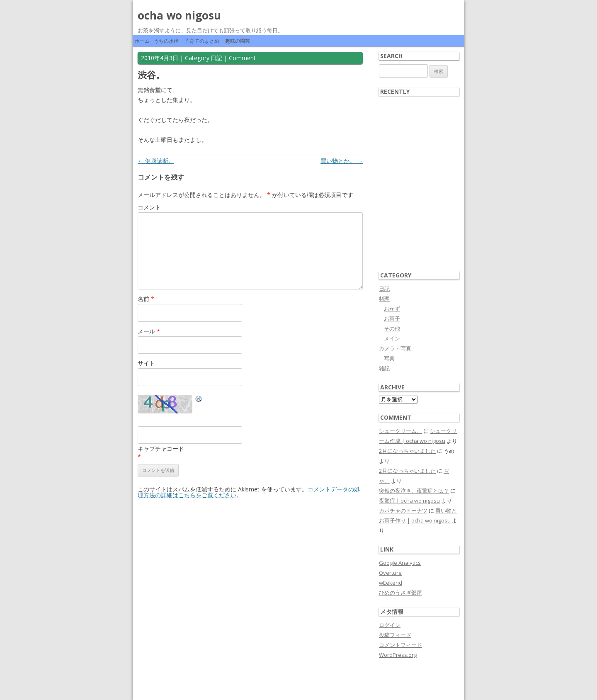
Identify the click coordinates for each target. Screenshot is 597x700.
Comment (242, 58)
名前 (146, 299)
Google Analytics (400, 563)
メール (149, 331)
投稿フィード (395, 635)
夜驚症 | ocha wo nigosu (409, 501)
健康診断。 (156, 161)
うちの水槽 (166, 41)
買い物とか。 (342, 161)
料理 (384, 299)
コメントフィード (400, 645)
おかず (392, 309)
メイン (392, 338)
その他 (392, 328)
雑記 (384, 368)
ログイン (390, 625)
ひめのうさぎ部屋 (400, 593)
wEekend (391, 583)
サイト (146, 363)
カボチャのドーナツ (403, 510)
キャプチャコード (161, 448)
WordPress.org (398, 655)
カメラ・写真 (395, 348)
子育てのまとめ (202, 41)
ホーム (142, 41)
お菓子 (392, 318)
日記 (216, 58)
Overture (390, 573)
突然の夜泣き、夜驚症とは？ (414, 491)
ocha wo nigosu (179, 15)
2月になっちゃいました (407, 451)
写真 (389, 358)
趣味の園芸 (238, 41)
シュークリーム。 (400, 431)
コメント (149, 207)
